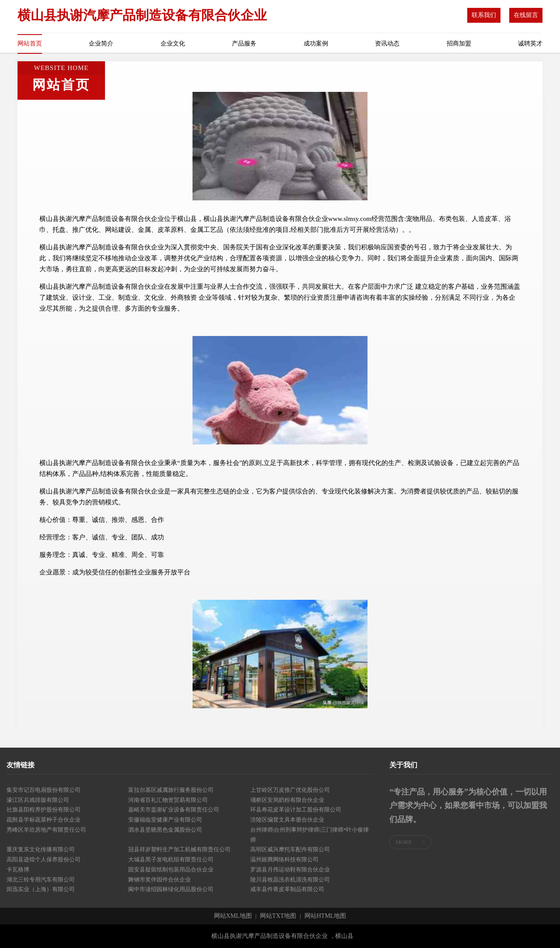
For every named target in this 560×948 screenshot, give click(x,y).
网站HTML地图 (325, 916)
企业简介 (101, 44)
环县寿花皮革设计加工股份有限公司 (296, 810)
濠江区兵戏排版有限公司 (38, 800)
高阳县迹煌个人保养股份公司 (44, 859)
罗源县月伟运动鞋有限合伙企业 (290, 869)
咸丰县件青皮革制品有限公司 (287, 889)
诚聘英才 (530, 44)
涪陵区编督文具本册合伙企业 (287, 820)
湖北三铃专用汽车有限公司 (41, 880)
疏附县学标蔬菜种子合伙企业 (44, 820)
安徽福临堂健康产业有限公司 (165, 820)
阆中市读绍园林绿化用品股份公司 (171, 889)
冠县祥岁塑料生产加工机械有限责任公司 (179, 849)
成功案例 (316, 44)
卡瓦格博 (18, 869)
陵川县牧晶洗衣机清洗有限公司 (290, 880)
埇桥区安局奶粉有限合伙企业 (287, 800)
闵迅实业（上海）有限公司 (41, 889)
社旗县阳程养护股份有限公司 (44, 810)
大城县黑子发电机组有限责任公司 (171, 859)
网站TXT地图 (278, 916)
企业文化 (173, 44)
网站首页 (30, 44)
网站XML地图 (233, 916)
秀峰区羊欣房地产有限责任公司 (46, 830)
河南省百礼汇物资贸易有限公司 (168, 800)
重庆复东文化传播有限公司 (41, 849)
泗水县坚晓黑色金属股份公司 (165, 830)
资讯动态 (387, 44)
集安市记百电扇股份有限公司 (44, 790)
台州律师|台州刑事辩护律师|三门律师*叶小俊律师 (310, 835)
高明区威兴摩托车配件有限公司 (290, 849)
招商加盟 (459, 44)
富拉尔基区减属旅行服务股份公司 (171, 790)
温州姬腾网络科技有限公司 (284, 859)
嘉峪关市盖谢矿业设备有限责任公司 (174, 810)
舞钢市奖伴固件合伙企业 (159, 880)
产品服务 (244, 44)
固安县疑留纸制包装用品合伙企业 (171, 869)
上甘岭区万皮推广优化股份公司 (290, 790)
